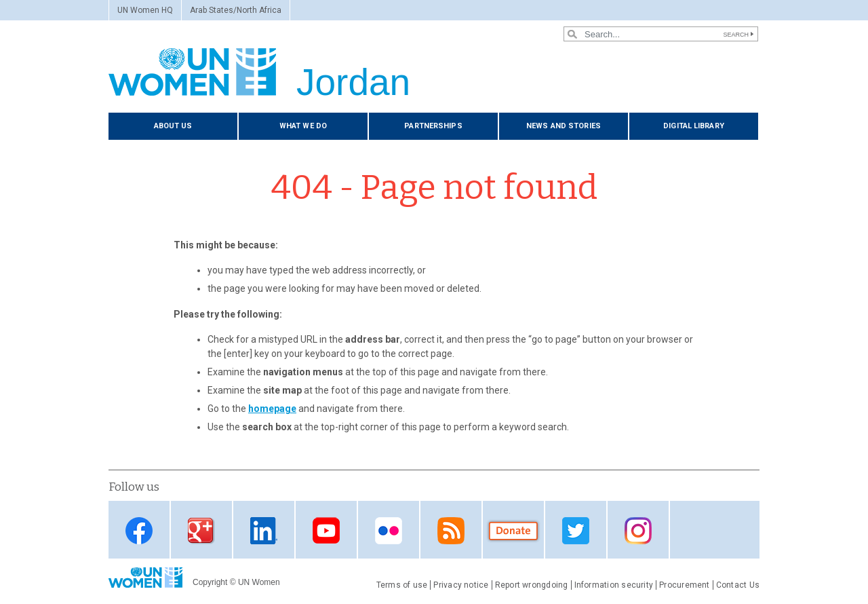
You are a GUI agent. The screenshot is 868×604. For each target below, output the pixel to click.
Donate (513, 531)
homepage (272, 409)
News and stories (564, 126)
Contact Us (738, 585)
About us (173, 126)
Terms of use (402, 585)
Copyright (210, 582)
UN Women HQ (145, 10)
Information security (614, 585)
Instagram (638, 531)
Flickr (389, 531)
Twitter (576, 531)
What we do (303, 126)
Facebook (139, 531)
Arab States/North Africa (236, 10)
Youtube (326, 531)
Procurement (685, 585)
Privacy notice (461, 585)
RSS (451, 531)
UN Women (259, 582)
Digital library (694, 126)
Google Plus (201, 531)
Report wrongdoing (532, 585)
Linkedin (264, 531)
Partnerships (433, 126)
